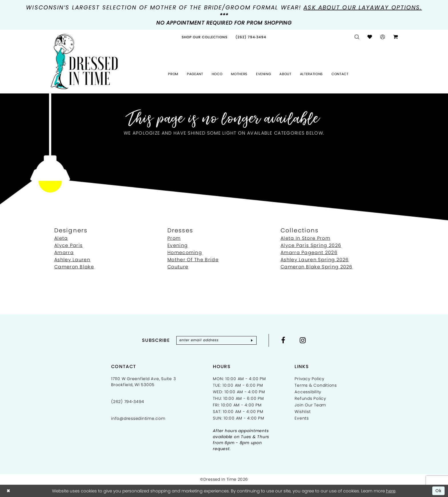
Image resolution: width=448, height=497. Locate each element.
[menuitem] (205, 37)
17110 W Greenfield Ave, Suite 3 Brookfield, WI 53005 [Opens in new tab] (143, 382)
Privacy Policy (310, 379)
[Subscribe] (252, 340)
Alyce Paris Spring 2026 (311, 245)
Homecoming (185, 253)
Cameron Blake (74, 267)
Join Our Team (310, 405)
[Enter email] (216, 340)
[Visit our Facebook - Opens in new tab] (284, 340)
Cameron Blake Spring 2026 (317, 267)
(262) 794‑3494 (128, 402)
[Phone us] (251, 37)
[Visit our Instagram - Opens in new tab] (303, 340)
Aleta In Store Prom (305, 238)
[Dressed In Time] (84, 62)
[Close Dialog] (8, 491)
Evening (178, 245)
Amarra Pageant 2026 (309, 253)
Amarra (64, 253)
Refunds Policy (310, 398)
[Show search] (357, 37)
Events (302, 418)
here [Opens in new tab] (391, 491)
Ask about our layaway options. (363, 7)
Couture (178, 267)
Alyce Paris (68, 245)
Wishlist (303, 412)
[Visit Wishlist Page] (370, 37)
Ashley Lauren (72, 260)
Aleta (61, 238)
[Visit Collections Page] (205, 37)
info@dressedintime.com (138, 418)
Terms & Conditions (316, 385)
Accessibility (308, 392)
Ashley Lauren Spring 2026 (315, 260)
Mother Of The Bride (193, 260)
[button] (383, 37)
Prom (174, 238)
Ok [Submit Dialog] (439, 491)
